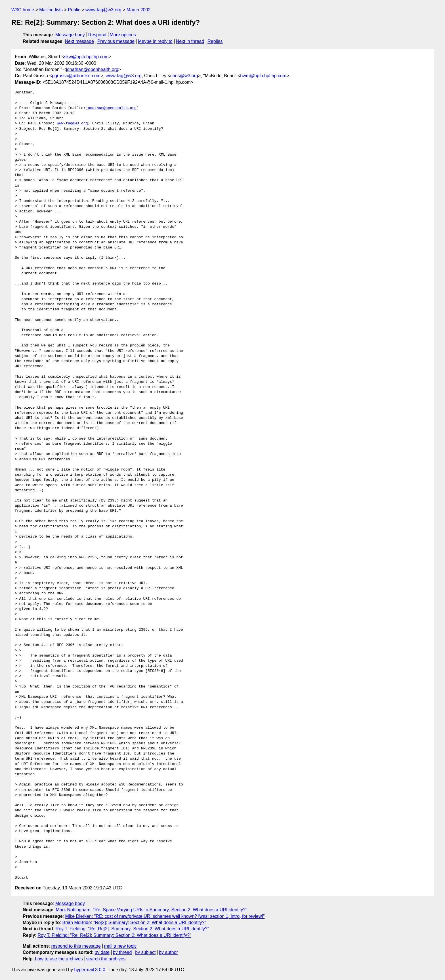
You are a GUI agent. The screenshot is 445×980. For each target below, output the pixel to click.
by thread (122, 952)
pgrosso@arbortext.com (76, 76)
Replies (215, 41)
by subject (145, 952)
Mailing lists (51, 10)
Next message (79, 41)
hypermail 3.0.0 (90, 970)
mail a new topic (120, 946)
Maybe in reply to (155, 41)
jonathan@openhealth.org (92, 69)
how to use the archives (59, 959)
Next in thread (190, 41)
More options (123, 35)
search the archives (106, 959)
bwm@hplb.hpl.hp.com (263, 76)
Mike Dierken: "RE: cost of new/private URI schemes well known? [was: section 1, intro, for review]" (165, 916)
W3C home (23, 10)
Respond (97, 35)
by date (102, 952)
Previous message (116, 41)
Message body (70, 35)
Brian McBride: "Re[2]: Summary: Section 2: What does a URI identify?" (134, 922)
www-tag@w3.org (103, 10)
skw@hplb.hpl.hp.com (86, 57)
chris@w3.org (184, 76)
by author (168, 952)
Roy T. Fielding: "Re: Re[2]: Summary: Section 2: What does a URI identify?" (132, 929)
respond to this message (76, 946)
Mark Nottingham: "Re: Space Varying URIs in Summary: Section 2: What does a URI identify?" (152, 910)
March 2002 (139, 10)
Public (74, 10)
